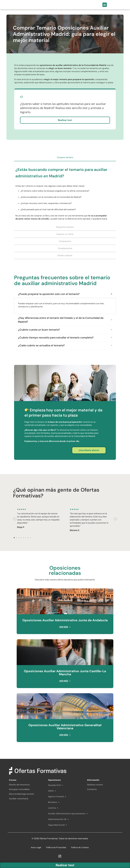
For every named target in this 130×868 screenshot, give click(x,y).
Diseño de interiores (19, 785)
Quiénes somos (95, 785)
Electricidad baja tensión (22, 795)
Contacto (92, 790)
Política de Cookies (81, 848)
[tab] (65, 158)
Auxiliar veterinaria (19, 799)
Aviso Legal (35, 848)
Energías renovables (19, 790)
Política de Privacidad (56, 848)
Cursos (13, 781)
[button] (105, 5)
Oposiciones (54, 781)
